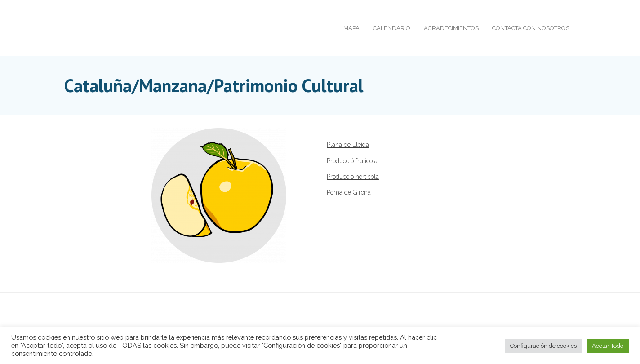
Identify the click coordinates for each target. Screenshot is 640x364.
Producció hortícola (353, 177)
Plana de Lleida (348, 145)
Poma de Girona (349, 192)
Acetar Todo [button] (608, 346)
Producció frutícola (352, 161)
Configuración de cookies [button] (543, 346)
